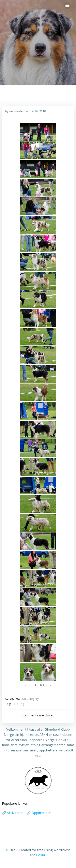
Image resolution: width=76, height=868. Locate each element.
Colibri (41, 855)
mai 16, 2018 (37, 111)
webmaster (16, 111)
